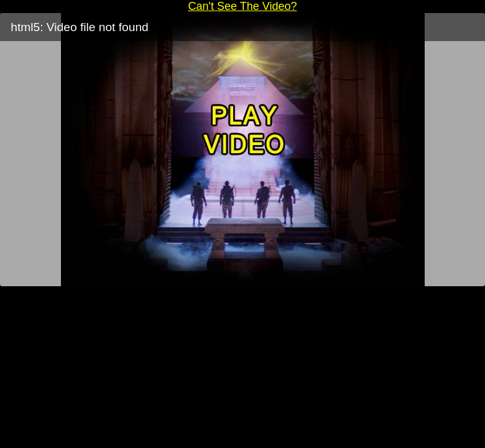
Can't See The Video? (243, 6)
